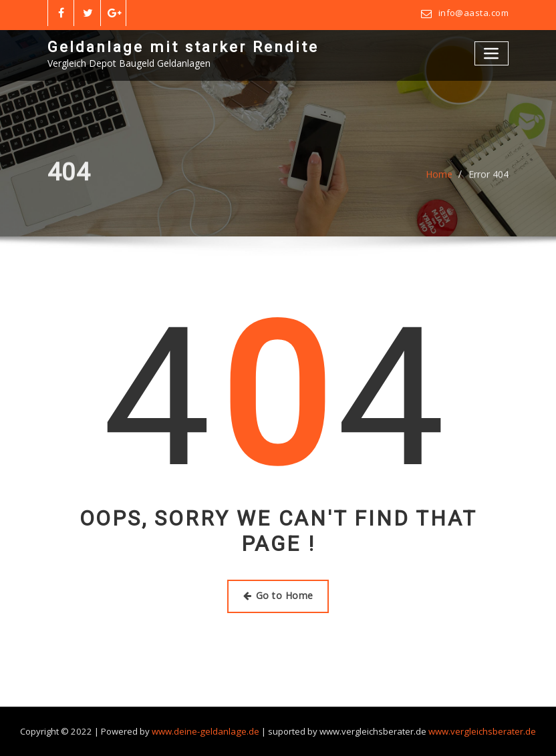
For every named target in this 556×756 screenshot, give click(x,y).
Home (439, 180)
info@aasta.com (473, 13)
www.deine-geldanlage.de (206, 731)
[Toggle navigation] (492, 53)
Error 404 (489, 180)
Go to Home (278, 595)
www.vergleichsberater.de (481, 731)
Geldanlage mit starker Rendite (183, 47)
